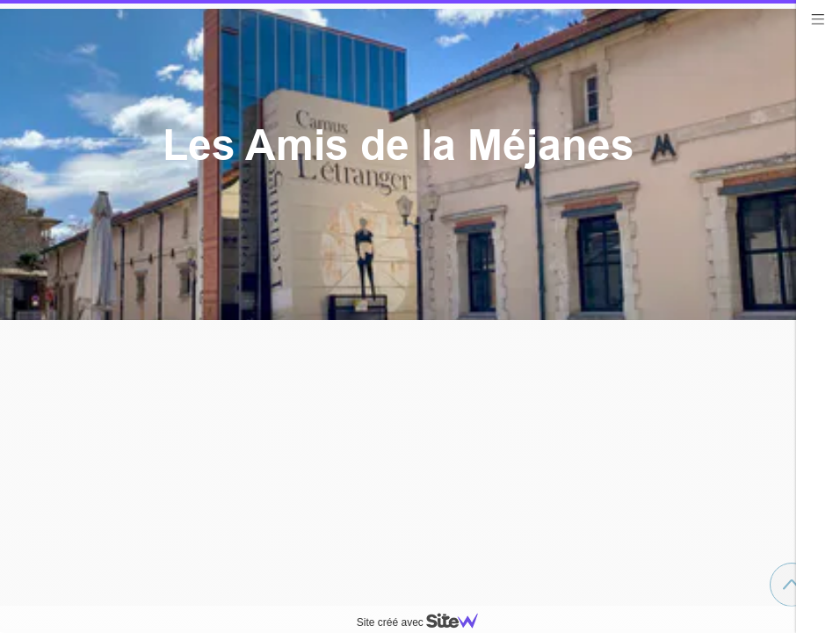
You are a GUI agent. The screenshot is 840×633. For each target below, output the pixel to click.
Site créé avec (424, 622)
